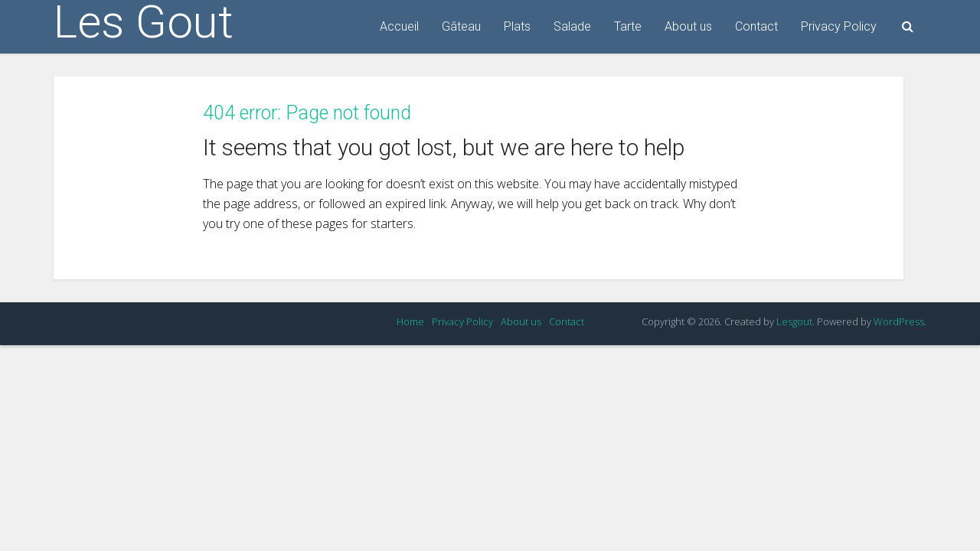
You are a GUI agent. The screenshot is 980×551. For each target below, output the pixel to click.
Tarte (628, 26)
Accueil (399, 26)
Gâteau (461, 26)
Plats (517, 26)
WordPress (899, 321)
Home (410, 321)
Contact (756, 26)
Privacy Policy (839, 26)
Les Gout (144, 22)
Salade (572, 26)
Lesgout (794, 321)
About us (688, 26)
